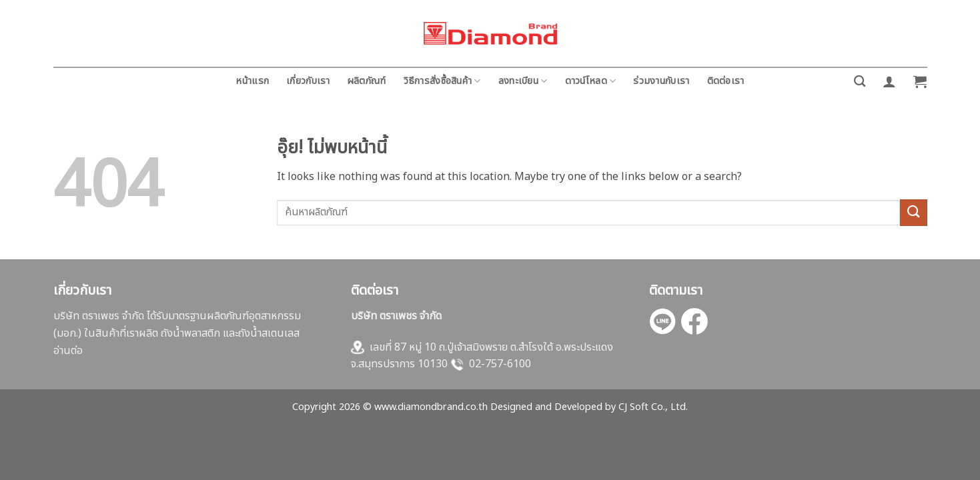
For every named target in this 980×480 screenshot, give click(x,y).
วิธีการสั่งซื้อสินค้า (442, 81)
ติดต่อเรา (726, 81)
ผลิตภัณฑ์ (367, 81)
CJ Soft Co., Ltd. (653, 407)
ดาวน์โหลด (591, 81)
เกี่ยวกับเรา (308, 81)
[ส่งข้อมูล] (913, 212)
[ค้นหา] (860, 82)
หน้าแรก (252, 81)
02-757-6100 (500, 364)
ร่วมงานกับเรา (661, 81)
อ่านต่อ (68, 351)
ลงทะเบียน (523, 81)
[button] (889, 81)
